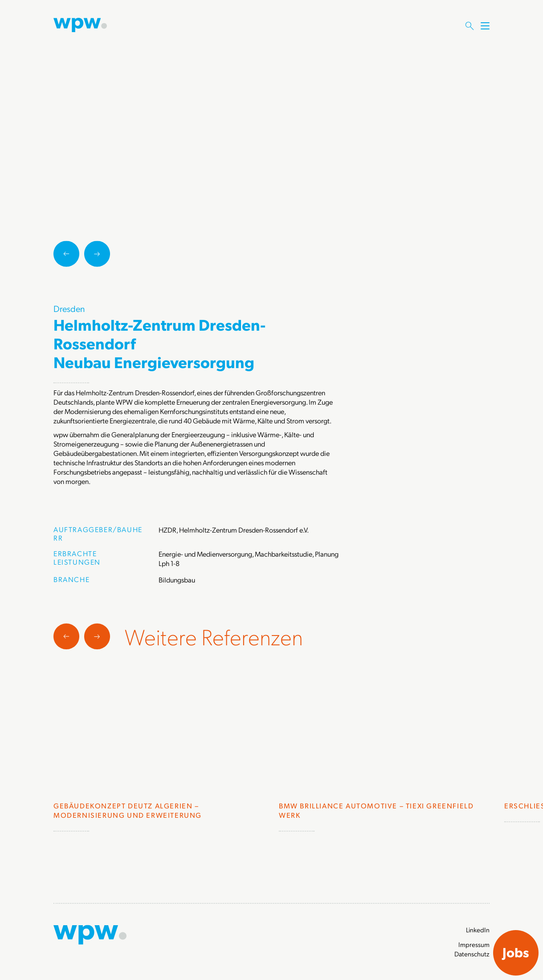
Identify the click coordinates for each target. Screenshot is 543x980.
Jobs (516, 952)
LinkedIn (478, 930)
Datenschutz (472, 954)
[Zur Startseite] (80, 24)
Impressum (474, 944)
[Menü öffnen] (485, 34)
